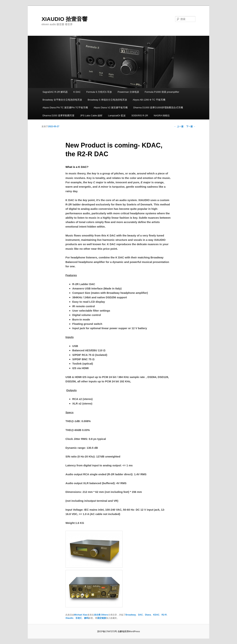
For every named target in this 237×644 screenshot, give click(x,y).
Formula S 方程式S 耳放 (99, 92)
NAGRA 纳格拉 (162, 115)
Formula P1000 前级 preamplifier (162, 92)
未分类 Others (101, 615)
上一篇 (179, 126)
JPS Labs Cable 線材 (91, 115)
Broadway (131, 615)
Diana (148, 615)
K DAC (77, 92)
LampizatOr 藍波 (117, 115)
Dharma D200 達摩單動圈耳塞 (58, 115)
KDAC (156, 615)
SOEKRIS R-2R (140, 115)
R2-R (164, 615)
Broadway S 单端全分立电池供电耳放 (107, 100)
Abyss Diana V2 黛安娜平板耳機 (111, 108)
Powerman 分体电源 (128, 92)
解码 (86, 618)
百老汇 (79, 618)
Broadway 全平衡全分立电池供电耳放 (62, 100)
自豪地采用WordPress (129, 631)
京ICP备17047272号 (107, 631)
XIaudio (69, 618)
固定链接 (102, 618)
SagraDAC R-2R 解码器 (55, 92)
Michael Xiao (81, 615)
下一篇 (191, 126)
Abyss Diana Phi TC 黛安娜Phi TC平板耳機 (65, 108)
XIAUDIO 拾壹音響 (65, 19)
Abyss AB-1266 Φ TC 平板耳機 (149, 100)
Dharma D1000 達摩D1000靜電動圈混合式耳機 (158, 108)
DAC (140, 615)
